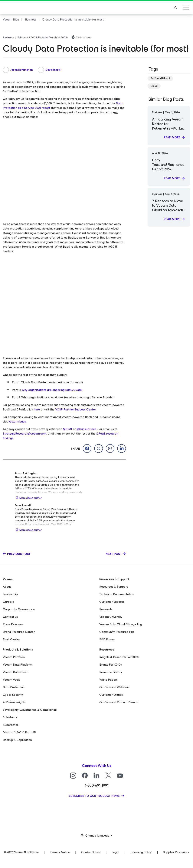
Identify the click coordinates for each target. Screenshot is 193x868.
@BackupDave (86, 429)
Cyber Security (13, 695)
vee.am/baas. (17, 421)
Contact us (10, 617)
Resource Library (111, 672)
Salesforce (10, 717)
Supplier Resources (176, 852)
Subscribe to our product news (95, 796)
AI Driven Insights (14, 702)
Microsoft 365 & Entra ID (19, 732)
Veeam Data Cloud (16, 672)
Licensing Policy (141, 852)
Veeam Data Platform (18, 665)
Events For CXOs (111, 665)
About (7, 587)
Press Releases (13, 624)
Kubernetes (11, 725)
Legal (115, 852)
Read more (172, 137)
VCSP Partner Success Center (75, 409)
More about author (28, 498)
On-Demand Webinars (114, 687)
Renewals (106, 609)
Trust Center (11, 639)
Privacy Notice (60, 852)
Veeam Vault (11, 680)
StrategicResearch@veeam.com (25, 434)
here (37, 409)
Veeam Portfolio (14, 657)
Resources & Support (114, 587)
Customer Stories (111, 695)
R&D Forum (107, 639)
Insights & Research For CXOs (119, 657)
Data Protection (14, 687)
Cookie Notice (91, 852)
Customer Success (112, 602)
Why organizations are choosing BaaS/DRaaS (52, 390)
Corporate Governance (19, 609)
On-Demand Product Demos (119, 702)
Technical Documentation (117, 594)
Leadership (10, 594)
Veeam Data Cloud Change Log (121, 624)
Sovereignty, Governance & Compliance (30, 710)
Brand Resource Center (19, 632)
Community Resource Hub (117, 632)
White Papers (108, 680)
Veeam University (111, 617)
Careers (8, 602)
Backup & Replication (17, 740)
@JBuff (68, 429)
